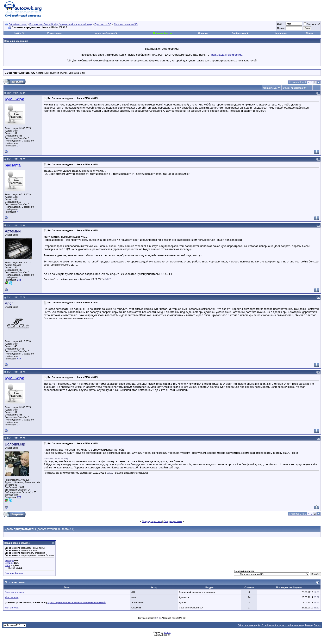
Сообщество (240, 33)
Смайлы (9, 563)
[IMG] (8, 565)
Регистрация (54, 33)
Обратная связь (247, 625)
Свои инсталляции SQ (126, 24)
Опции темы (270, 88)
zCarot (167, 632)
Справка (203, 33)
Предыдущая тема (152, 521)
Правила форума (163, 33)
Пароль (281, 28)
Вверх (317, 625)
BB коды (9, 560)
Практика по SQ (103, 24)
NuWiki (18, 33)
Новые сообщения (104, 33)
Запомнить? (312, 24)
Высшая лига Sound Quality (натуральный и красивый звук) (61, 24)
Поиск (309, 33)
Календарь (281, 33)
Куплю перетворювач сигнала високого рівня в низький (77, 602)
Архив (308, 625)
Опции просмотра (293, 88)
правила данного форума (226, 55)
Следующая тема (173, 521)
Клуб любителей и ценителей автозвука (280, 625)
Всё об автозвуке (18, 24)
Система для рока (14, 592)
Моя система (12, 597)
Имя (279, 24)
